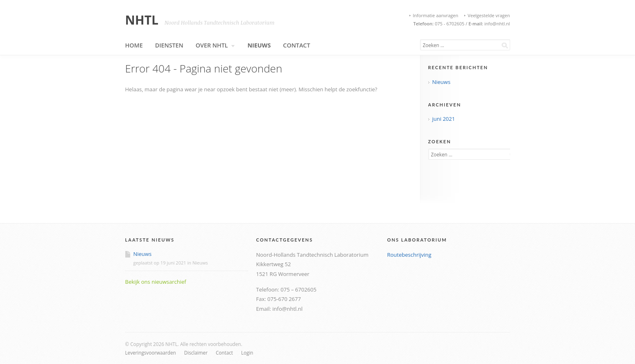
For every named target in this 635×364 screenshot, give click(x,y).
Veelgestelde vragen (489, 15)
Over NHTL (216, 45)
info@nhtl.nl (496, 24)
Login (247, 353)
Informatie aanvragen (435, 15)
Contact (296, 45)
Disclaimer (196, 353)
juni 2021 (444, 119)
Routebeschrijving (409, 255)
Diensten (169, 45)
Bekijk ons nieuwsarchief (156, 282)
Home (134, 45)
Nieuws (259, 45)
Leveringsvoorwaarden (151, 353)
